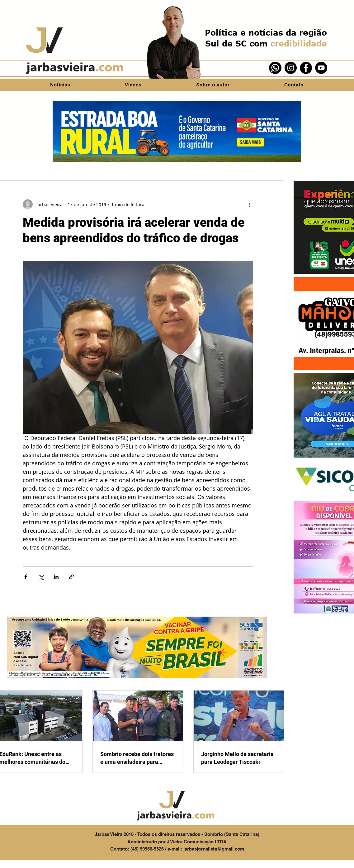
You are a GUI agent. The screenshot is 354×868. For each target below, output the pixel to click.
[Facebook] (306, 68)
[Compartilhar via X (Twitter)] (41, 577)
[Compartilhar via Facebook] (26, 577)
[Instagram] (291, 68)
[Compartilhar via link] (71, 577)
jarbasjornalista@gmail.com (214, 849)
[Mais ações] (249, 204)
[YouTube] (321, 68)
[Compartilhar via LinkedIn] (56, 577)
